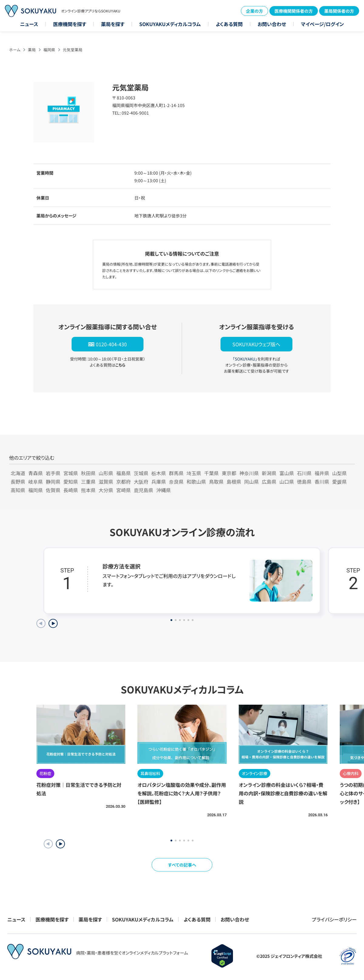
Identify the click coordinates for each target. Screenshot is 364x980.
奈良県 (176, 482)
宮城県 (71, 473)
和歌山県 (196, 482)
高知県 (18, 490)
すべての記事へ (182, 865)
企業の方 (254, 11)
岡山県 (251, 482)
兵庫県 (159, 482)
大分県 (106, 490)
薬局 (32, 50)
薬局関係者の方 (339, 11)
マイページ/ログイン (322, 24)
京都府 (123, 482)
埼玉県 (194, 473)
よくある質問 (229, 24)
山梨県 (339, 473)
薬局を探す (113, 24)
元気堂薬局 (73, 50)
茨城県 (141, 473)
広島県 (269, 482)
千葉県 (211, 473)
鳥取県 (216, 482)
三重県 (88, 482)
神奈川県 (249, 473)
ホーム (15, 50)
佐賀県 (53, 490)
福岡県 (49, 50)
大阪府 (141, 482)
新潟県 (269, 473)
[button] (60, 844)
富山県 (287, 473)
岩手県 (53, 473)
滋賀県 (106, 482)
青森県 (35, 473)
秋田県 (88, 473)
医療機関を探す (70, 24)
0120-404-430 (111, 344)
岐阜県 (35, 482)
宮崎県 (123, 490)
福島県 (123, 473)
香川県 (322, 482)
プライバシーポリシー (334, 919)
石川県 (304, 473)
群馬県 (176, 473)
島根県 (234, 482)
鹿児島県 (143, 490)
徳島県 (304, 482)
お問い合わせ (272, 24)
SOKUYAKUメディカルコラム (170, 24)
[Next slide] (53, 623)
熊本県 (88, 490)
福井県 (322, 473)
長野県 (18, 482)
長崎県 (71, 490)
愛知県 (71, 482)
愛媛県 (339, 482)
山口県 (287, 482)
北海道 (18, 473)
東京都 (229, 473)
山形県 (106, 473)
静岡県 (53, 482)
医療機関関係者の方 (294, 11)
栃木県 (159, 473)
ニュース (29, 24)
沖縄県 (163, 490)
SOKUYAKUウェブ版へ (256, 344)
